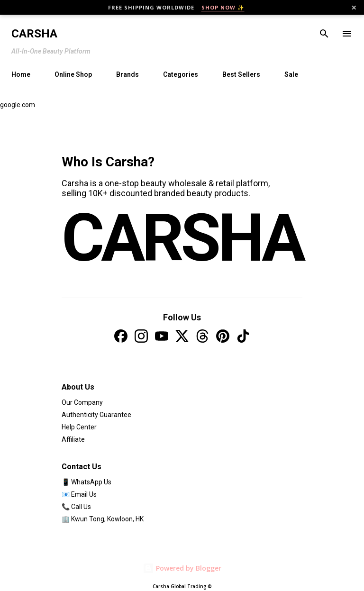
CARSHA (182, 238)
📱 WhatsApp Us (86, 482)
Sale (291, 74)
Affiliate (73, 439)
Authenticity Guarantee (96, 415)
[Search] (324, 34)
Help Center (79, 427)
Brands (127, 74)
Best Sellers (241, 74)
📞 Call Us (76, 507)
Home (21, 74)
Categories (181, 74)
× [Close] (354, 8)
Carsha (34, 34)
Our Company (82, 402)
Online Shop (73, 74)
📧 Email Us (79, 494)
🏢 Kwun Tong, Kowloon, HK (103, 519)
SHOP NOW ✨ (223, 7)
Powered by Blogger (182, 568)
